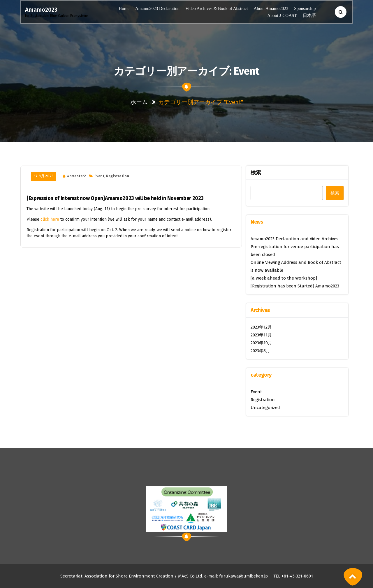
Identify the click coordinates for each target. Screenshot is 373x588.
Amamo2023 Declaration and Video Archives (294, 239)
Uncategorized (265, 408)
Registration (118, 176)
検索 (256, 173)
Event (99, 176)
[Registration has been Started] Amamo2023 (295, 286)
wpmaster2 (76, 176)
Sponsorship (305, 8)
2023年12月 (261, 327)
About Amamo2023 (271, 8)
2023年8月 (260, 351)
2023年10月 (261, 343)
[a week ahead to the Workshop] (284, 278)
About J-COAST (282, 15)
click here (50, 219)
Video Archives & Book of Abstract (217, 8)
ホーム (139, 102)
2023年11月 (261, 335)
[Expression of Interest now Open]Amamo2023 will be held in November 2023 (115, 198)
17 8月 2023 (44, 176)
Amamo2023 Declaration (157, 8)
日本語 (309, 15)
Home (124, 8)
